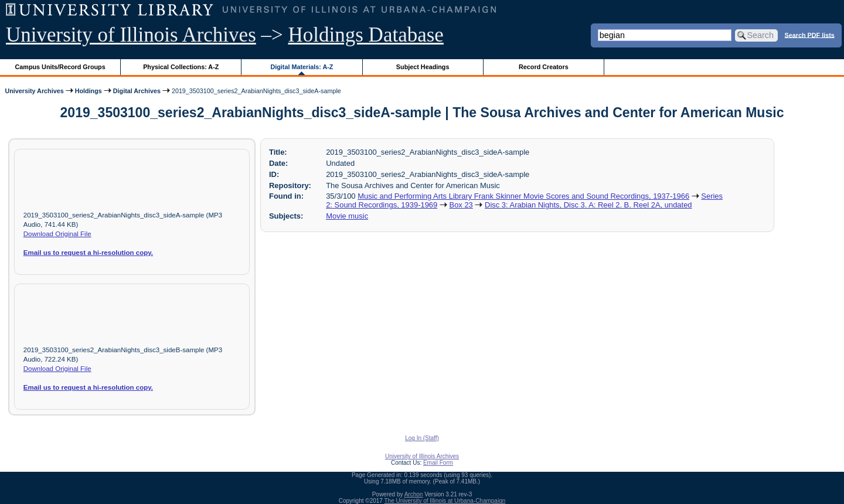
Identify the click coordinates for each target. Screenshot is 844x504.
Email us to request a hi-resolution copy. (88, 253)
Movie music (347, 216)
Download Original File (57, 234)
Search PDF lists (810, 35)
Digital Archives (137, 91)
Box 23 (461, 205)
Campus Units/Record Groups (60, 67)
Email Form (438, 463)
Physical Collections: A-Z (181, 67)
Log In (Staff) (422, 438)
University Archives (34, 91)
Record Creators (544, 67)
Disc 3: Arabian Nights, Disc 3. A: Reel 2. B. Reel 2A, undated (588, 205)
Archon (414, 494)
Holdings (89, 91)
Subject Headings (423, 67)
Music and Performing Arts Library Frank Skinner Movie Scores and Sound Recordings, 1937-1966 (523, 196)
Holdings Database (366, 35)
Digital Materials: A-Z (302, 67)
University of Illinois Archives (131, 35)
